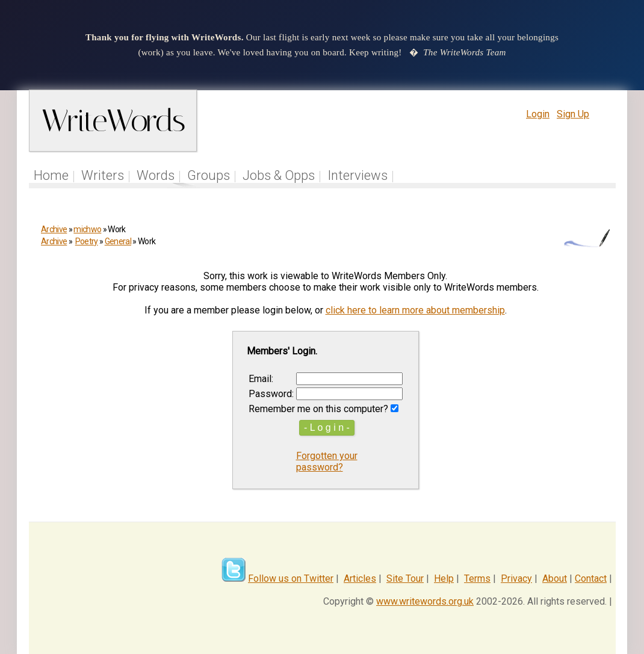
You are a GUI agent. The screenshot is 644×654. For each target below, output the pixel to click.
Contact (591, 578)
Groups (209, 175)
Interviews (358, 175)
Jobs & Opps (279, 175)
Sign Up (573, 114)
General (118, 241)
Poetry (87, 241)
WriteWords (113, 121)
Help (444, 578)
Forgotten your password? (327, 461)
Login (538, 114)
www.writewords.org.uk (425, 601)
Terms (477, 578)
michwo (87, 229)
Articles (360, 578)
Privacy (516, 578)
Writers (103, 175)
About (555, 578)
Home (51, 175)
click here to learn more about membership (415, 310)
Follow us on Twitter (291, 578)
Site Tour (405, 578)
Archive (54, 229)
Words (156, 175)
